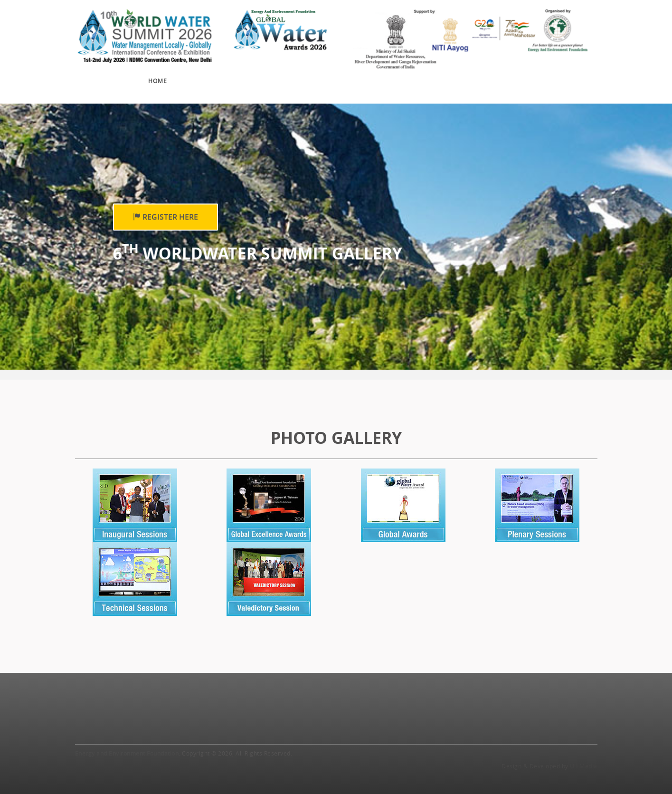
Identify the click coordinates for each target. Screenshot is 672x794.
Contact (582, 72)
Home (158, 81)
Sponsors (373, 77)
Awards (324, 78)
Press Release (483, 75)
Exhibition (271, 80)
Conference (209, 80)
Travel (537, 73)
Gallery (424, 75)
